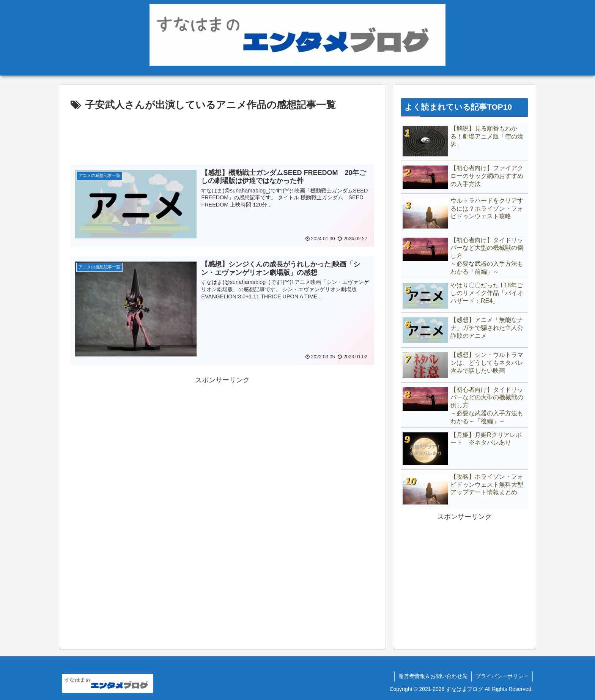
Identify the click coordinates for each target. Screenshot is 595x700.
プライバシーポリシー (502, 676)
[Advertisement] (222, 135)
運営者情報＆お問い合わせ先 (433, 676)
